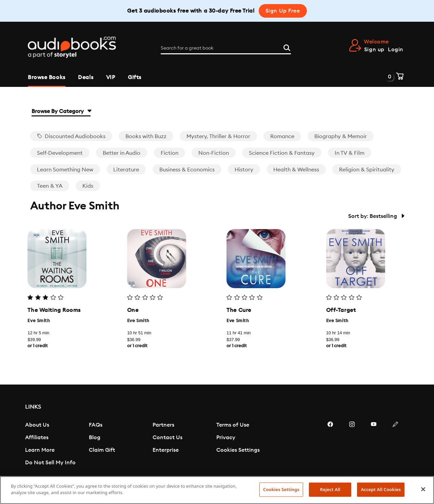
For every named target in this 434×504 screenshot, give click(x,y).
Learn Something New (65, 170)
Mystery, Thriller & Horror (218, 136)
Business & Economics (187, 170)
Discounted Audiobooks (71, 136)
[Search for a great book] (226, 48)
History (244, 170)
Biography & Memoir (341, 136)
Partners (163, 425)
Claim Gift (102, 450)
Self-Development (60, 153)
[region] (217, 490)
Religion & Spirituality (367, 170)
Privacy (226, 437)
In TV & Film (350, 153)
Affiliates (37, 437)
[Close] (423, 489)
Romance (282, 136)
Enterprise (166, 450)
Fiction (170, 153)
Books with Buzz (146, 136)
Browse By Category (61, 111)
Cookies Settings (238, 450)
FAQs (96, 425)
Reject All (330, 489)
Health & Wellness (296, 170)
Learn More (40, 450)
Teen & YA (50, 186)
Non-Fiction (214, 153)
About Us (37, 425)
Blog (95, 437)
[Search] (287, 47)
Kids (88, 186)
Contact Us (167, 437)
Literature (126, 170)
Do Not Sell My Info (50, 463)
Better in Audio (122, 153)
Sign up (374, 50)
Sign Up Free (283, 11)
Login (396, 50)
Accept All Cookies (381, 489)
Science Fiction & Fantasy (282, 153)
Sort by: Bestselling (376, 216)
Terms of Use (233, 425)
